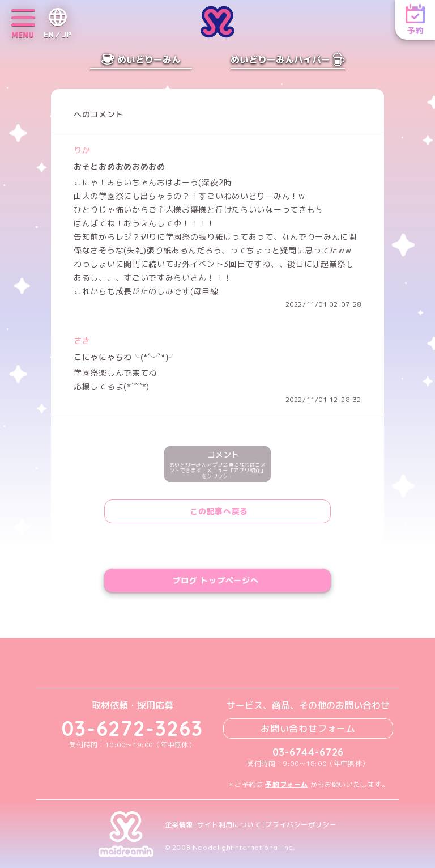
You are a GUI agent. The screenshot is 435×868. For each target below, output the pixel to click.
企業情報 (179, 825)
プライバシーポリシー (301, 825)
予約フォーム (287, 784)
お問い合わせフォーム (308, 729)
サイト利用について (229, 825)
